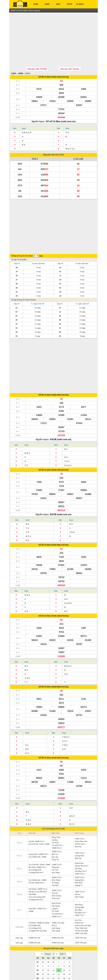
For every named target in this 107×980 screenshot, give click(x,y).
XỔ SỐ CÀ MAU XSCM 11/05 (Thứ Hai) (53, 64)
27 (37, 915)
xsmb (29, 974)
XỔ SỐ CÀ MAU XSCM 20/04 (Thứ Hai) (53, 498)
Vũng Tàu (55, 813)
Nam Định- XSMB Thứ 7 (38, 862)
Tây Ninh (55, 839)
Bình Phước (56, 857)
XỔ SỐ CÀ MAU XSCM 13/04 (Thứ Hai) (53, 569)
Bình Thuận (56, 834)
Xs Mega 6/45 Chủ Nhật (38, 884)
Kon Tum (78, 874)
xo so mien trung (63, 974)
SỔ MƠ (69, 4)
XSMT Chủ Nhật (81, 887)
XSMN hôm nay (58, 891)
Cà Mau (55, 794)
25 (37, 932)
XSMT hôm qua (81, 896)
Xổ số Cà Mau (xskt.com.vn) (61, 108)
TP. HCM (55, 796)
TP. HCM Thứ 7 (58, 867)
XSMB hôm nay (34, 891)
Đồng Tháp (56, 791)
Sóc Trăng (56, 826)
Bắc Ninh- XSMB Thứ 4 (37, 821)
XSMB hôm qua (34, 896)
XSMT (58, 4)
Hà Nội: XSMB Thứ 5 (36, 836)
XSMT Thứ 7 (80, 869)
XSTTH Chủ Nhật (82, 884)
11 (37, 924)
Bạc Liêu (55, 810)
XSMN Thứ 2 (57, 802)
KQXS (14, 60)
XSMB (36, 4)
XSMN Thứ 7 (57, 870)
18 (37, 928)
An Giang (55, 836)
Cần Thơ (55, 823)
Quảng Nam (79, 809)
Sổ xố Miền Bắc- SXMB (37, 834)
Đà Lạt (54, 879)
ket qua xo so (21, 974)
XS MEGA (80, 4)
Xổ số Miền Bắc (34, 879)
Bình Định (79, 836)
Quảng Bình (79, 834)
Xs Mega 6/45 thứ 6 (36, 853)
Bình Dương (56, 849)
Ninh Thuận (79, 851)
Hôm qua (19, 896)
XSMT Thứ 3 (80, 807)
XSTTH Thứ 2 (80, 798)
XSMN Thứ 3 (57, 805)
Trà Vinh (55, 847)
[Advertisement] (53, 34)
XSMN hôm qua (58, 896)
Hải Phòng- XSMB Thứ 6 (38, 843)
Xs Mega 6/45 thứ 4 (36, 826)
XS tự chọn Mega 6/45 (37, 851)
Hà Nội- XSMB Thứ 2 (36, 795)
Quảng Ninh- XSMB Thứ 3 (38, 808)
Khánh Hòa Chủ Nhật (83, 879)
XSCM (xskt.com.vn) (61, 393)
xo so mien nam (38, 974)
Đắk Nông (79, 858)
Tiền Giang (56, 884)
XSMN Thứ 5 (57, 831)
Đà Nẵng (78, 822)
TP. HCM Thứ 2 (58, 799)
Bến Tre (55, 808)
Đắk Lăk (78, 812)
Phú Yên (78, 800)
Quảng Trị (79, 839)
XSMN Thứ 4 (57, 818)
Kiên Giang (56, 882)
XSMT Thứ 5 (80, 831)
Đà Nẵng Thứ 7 (81, 866)
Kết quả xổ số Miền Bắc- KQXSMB (38, 847)
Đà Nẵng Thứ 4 (81, 825)
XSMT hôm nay (81, 891)
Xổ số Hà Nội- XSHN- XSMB (39, 818)
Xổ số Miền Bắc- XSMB (37, 810)
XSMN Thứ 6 (57, 844)
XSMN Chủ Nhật (58, 876)
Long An (55, 862)
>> (57, 908)
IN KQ (61, 967)
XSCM (28, 60)
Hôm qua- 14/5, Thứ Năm (37, 56)
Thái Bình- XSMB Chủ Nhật (39, 876)
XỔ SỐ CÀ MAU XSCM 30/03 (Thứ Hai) (53, 711)
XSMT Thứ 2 (80, 792)
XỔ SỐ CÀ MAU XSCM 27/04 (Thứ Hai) (53, 423)
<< (42, 908)
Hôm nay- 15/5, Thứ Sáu (70, 56)
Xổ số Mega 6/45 (35, 823)
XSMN (47, 4)
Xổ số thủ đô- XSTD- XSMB (39, 798)
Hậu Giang (56, 859)
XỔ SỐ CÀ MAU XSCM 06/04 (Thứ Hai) (53, 640)
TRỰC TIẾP (73, 967)
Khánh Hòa (79, 817)
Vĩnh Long (56, 852)
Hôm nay (19, 891)
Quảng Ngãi (79, 861)
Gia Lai (78, 848)
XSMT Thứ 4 (80, 827)
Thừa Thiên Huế (81, 795)
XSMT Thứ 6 (80, 845)
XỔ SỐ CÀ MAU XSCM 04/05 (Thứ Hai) (53, 348)
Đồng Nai (55, 821)
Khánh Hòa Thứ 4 (82, 819)
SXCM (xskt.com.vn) (61, 468)
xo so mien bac (50, 974)
